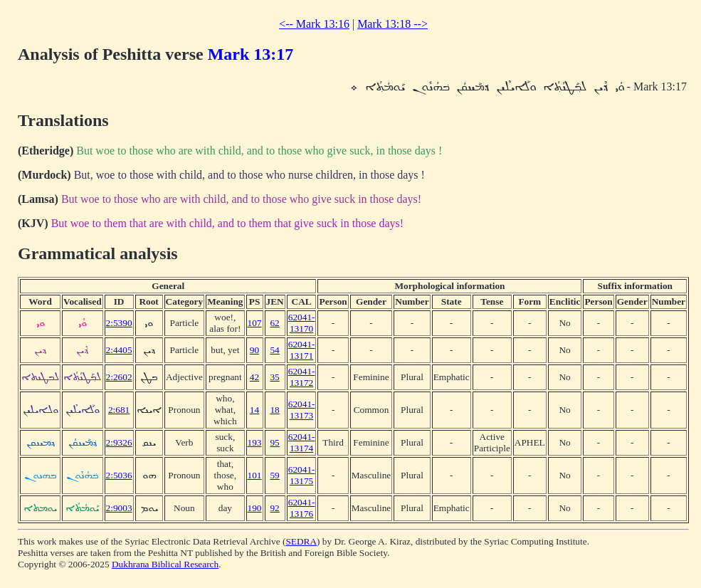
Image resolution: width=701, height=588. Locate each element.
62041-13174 (302, 442)
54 (274, 350)
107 (255, 323)
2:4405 (119, 350)
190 (255, 508)
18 (274, 410)
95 (274, 442)
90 (254, 350)
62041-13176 (302, 508)
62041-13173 (302, 410)
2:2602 (119, 377)
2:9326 (119, 442)
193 (255, 442)
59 (274, 475)
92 (274, 508)
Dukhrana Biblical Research (165, 564)
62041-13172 (302, 377)
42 (254, 377)
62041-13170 (302, 323)
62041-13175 (302, 475)
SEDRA (301, 541)
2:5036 (119, 475)
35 (274, 377)
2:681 (119, 410)
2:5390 (119, 323)
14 (254, 410)
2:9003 (119, 508)
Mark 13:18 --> (392, 24)
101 (255, 475)
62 (274, 323)
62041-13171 (302, 350)
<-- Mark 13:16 (314, 24)
